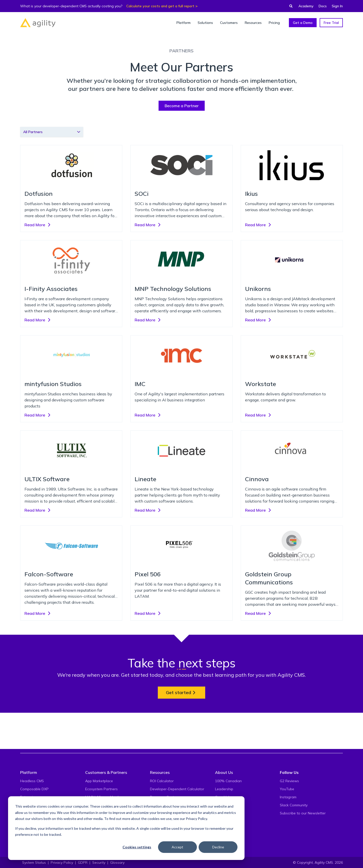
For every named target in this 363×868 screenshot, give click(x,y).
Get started (181, 693)
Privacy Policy (196, 819)
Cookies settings (137, 847)
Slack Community (294, 805)
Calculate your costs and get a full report (160, 6)
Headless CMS (32, 781)
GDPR (83, 862)
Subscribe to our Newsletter (303, 813)
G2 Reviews (289, 781)
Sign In (337, 6)
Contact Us (224, 821)
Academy (306, 6)
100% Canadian (228, 781)
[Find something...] (289, 6)
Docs (323, 6)
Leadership (224, 789)
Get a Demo (303, 23)
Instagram (288, 797)
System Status (34, 862)
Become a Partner (182, 106)
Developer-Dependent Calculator (177, 789)
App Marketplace (99, 781)
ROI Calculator (162, 781)
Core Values (225, 797)
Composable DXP (34, 789)
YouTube (287, 789)
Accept (177, 847)
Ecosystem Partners (101, 789)
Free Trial (331, 23)
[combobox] (52, 132)
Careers (221, 813)
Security (99, 862)
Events (220, 805)
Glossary (117, 862)
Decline (218, 847)
